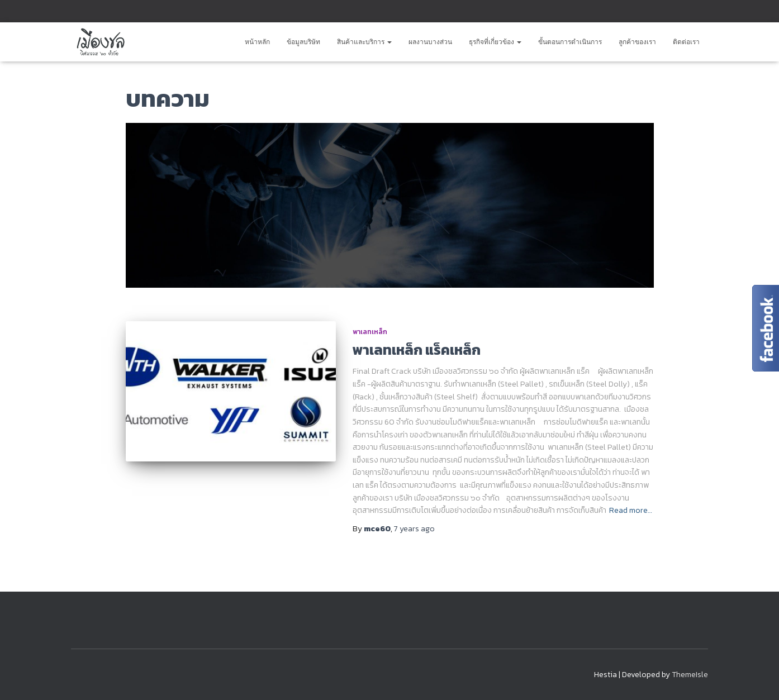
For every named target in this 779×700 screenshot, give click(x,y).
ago (414, 529)
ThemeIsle (690, 675)
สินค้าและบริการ (364, 42)
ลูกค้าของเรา (637, 42)
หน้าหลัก (257, 42)
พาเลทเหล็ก (370, 332)
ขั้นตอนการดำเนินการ (570, 42)
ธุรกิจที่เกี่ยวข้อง (495, 42)
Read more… (631, 510)
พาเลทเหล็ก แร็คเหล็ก (417, 350)
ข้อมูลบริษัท (303, 42)
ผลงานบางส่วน (430, 42)
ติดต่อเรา (686, 42)
